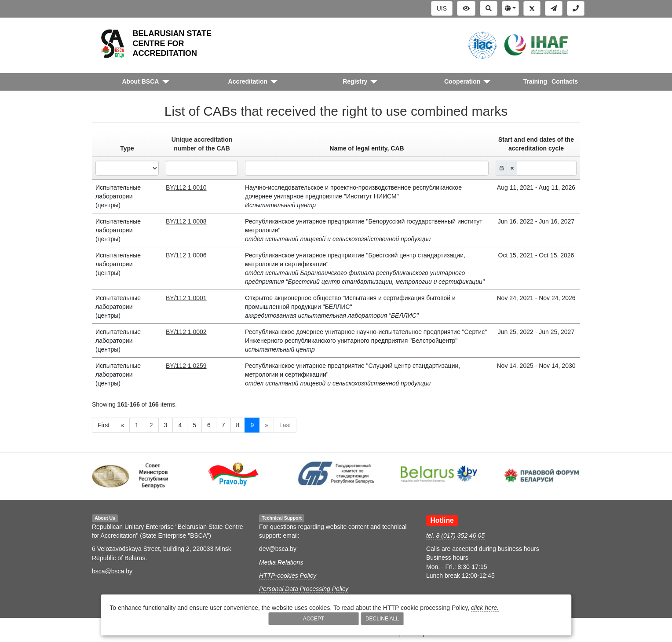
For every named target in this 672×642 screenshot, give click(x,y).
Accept (314, 619)
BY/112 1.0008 (186, 221)
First (104, 425)
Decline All (382, 619)
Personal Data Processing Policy (304, 589)
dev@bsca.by (278, 549)
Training (535, 81)
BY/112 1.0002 (186, 332)
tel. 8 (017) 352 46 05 (455, 536)
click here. (485, 608)
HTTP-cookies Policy (288, 576)
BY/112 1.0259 (186, 366)
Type (127, 148)
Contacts (565, 81)
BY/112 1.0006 (186, 255)
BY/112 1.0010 (186, 187)
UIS (442, 8)
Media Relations (281, 562)
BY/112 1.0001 (186, 298)
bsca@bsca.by (112, 571)
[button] (510, 8)
